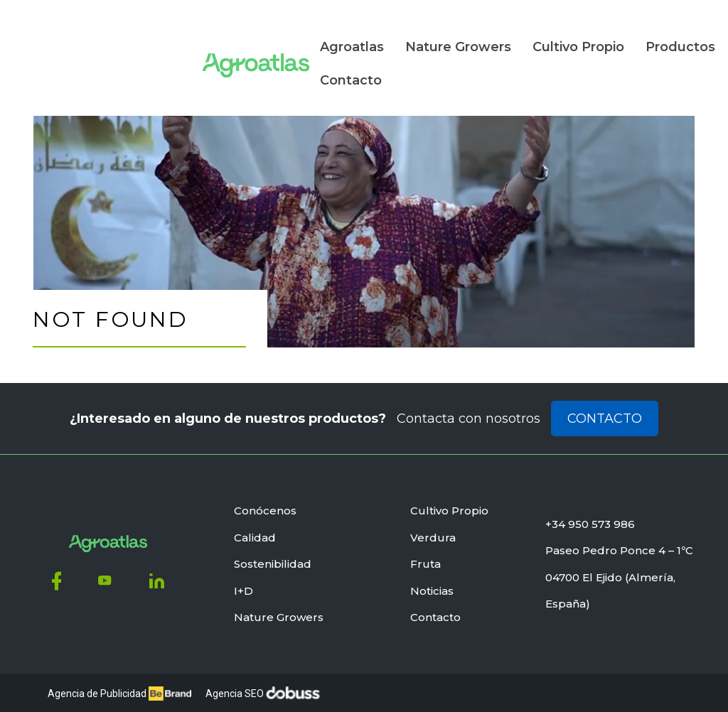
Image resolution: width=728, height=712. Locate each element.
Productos (511, 38)
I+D (243, 587)
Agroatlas (183, 38)
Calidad (255, 533)
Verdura (433, 533)
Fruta (425, 560)
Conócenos (265, 506)
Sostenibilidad (273, 560)
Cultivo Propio (409, 38)
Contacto (182, 71)
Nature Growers (289, 38)
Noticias (594, 38)
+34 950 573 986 (590, 520)
